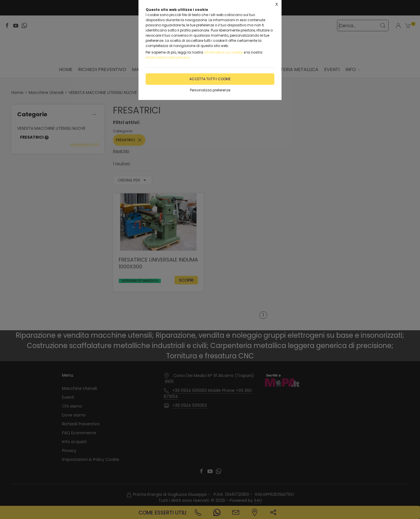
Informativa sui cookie (223, 52)
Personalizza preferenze (210, 90)
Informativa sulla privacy (168, 57)
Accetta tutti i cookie (210, 79)
